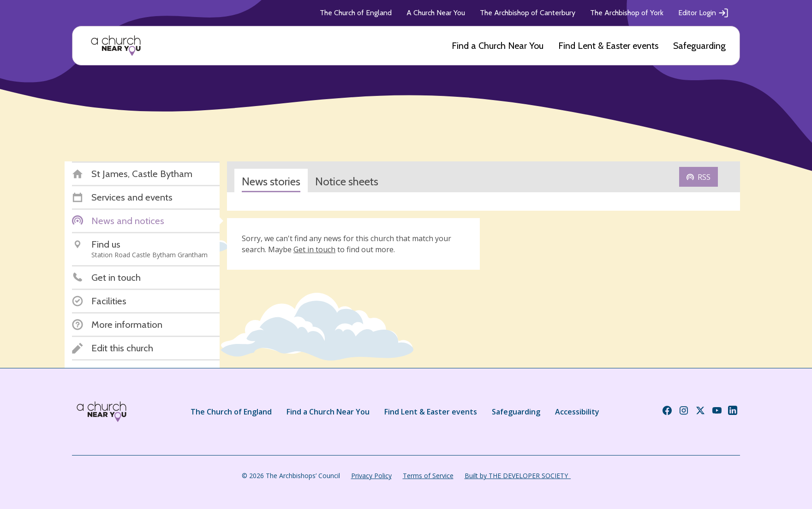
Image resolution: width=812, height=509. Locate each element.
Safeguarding (699, 46)
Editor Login (704, 13)
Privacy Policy (371, 476)
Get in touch (314, 249)
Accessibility (577, 412)
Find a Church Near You (498, 46)
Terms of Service (428, 476)
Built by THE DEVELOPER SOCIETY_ (518, 476)
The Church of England (356, 13)
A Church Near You (436, 13)
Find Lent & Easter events (608, 46)
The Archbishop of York (627, 13)
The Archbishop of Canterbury (528, 13)
